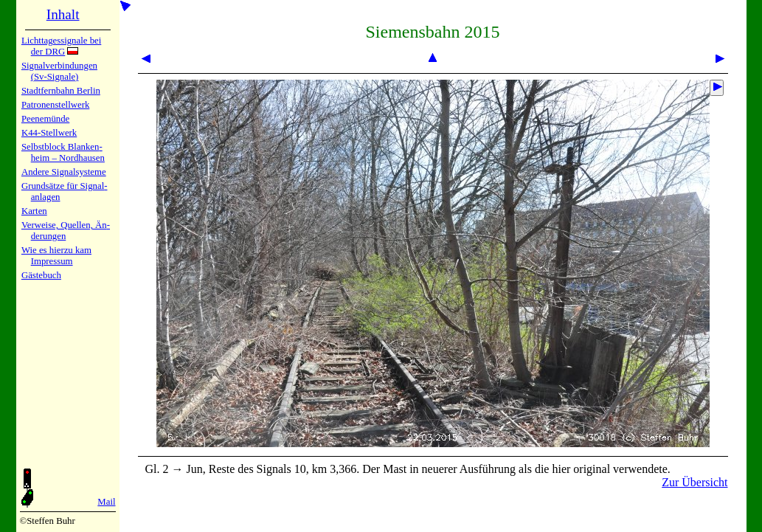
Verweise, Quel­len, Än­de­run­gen (66, 231)
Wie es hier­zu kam (56, 250)
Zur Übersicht (695, 482)
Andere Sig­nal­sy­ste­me (64, 172)
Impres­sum (52, 261)
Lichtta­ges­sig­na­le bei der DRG (61, 46)
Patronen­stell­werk (55, 105)
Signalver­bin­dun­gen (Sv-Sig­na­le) (59, 71)
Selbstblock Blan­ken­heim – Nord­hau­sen (63, 152)
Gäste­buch (41, 275)
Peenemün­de (45, 119)
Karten (34, 211)
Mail (106, 502)
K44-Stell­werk (49, 133)
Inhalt (63, 14)
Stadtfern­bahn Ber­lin (61, 91)
